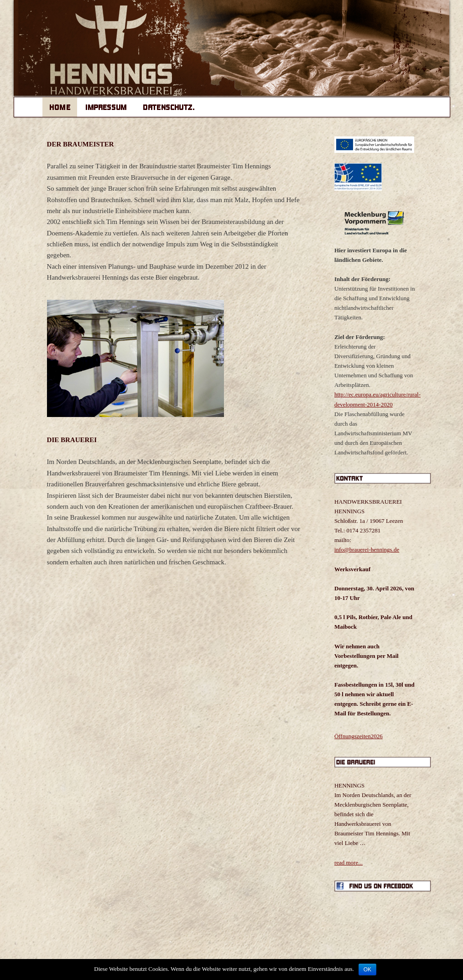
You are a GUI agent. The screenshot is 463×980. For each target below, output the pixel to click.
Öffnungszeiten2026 (359, 736)
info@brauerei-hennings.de (367, 550)
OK (367, 970)
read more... (349, 863)
